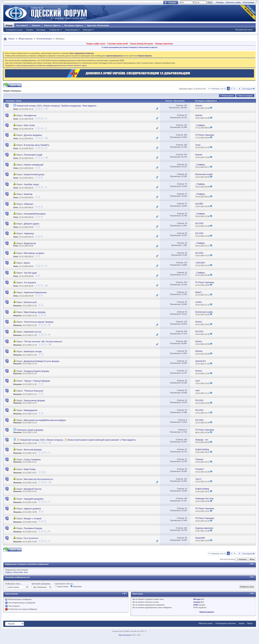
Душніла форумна (33, 135)
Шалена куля (30, 302)
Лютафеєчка (30, 115)
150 (185, 331)
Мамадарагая (31, 410)
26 (186, 273)
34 (186, 164)
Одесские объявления (98, 25)
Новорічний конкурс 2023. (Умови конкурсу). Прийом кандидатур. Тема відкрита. (57, 106)
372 (185, 155)
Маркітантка (30, 243)
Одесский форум (125, 635)
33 (186, 253)
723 (185, 105)
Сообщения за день (14, 30)
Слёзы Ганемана (32, 459)
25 (186, 302)
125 (185, 125)
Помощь (220, 2)
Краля (27, 263)
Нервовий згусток (32, 332)
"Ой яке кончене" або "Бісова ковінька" (43, 342)
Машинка (18, 306)
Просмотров (179, 101)
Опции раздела (228, 96)
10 (186, 400)
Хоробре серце (31, 184)
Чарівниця (29, 233)
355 (185, 341)
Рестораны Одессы (74, 25)
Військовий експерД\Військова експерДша (45, 420)
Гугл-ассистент (31, 538)
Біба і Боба (29, 125)
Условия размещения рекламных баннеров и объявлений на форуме (129, 47)
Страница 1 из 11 (218, 88)
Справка (29, 30)
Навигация (87, 30)
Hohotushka (18, 572)
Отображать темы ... (14, 584)
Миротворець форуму (35, 312)
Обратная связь (206, 623)
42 (186, 214)
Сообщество (54, 30)
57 (186, 204)
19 (46, 158)
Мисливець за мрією (34, 253)
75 (186, 184)
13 (186, 371)
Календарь (41, 30)
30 (186, 223)
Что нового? (22, 25)
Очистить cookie (233, 2)
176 (185, 263)
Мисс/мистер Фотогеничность (38, 479)
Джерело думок (31, 224)
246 (185, 440)
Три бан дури (30, 273)
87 (186, 115)
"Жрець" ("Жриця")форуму (37, 381)
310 (185, 282)
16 (46, 138)
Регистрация (249, 2)
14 (186, 459)
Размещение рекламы (226, 623)
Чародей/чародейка (34, 499)
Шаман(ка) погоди (33, 351)
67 (186, 449)
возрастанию (61, 586)
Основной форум (44, 39)
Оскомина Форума (33, 528)
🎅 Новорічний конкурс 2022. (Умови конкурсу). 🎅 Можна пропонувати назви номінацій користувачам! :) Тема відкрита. (76, 440)
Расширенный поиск (244, 30)
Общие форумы (26, 39)
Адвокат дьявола (32, 509)
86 (186, 538)
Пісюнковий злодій (33, 155)
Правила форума (207, 612)
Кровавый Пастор (33, 489)
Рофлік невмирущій (33, 165)
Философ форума (33, 450)
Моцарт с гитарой (33, 518)
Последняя (249, 89)
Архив (242, 623)
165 (185, 145)
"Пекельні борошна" (34, 391)
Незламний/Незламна (35, 214)
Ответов (169, 101)
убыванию (76, 586)
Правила (36, 25)
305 (185, 135)
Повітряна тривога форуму (30, 430)
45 (186, 174)
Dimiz (16, 109)
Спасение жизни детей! (118, 44)
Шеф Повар (30, 469)
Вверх (252, 559)
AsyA (26, 572)
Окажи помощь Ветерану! (142, 44)
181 (185, 479)
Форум (9, 25)
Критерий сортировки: (41, 584)
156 (185, 528)
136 (185, 498)
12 (186, 361)
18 (186, 243)
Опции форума (71, 30)
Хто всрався (30, 283)
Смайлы (197, 602)
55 (186, 312)
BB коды (197, 599)
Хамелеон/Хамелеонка (35, 292)
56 (186, 233)
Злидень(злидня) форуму (36, 371)
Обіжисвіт (29, 204)
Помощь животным (164, 44)
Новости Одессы (52, 25)
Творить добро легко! (96, 44)
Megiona (9, 572)
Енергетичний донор (34, 174)
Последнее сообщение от (207, 101)
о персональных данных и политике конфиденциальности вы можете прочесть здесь (51, 65)
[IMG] (196, 605)
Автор (19, 101)
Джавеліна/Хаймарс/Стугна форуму (42, 361)
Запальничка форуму (34, 400)
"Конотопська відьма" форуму (39, 322)
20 (186, 381)
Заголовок (10, 101)
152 (185, 322)
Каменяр (28, 194)
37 (46, 109)
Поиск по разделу (246, 96)
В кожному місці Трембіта (37, 145)
